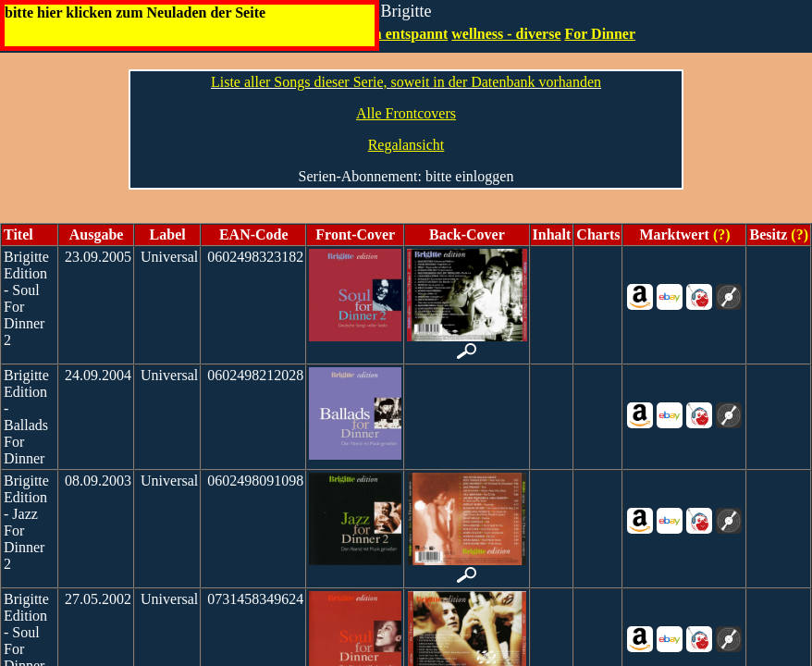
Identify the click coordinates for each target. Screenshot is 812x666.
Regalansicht (406, 145)
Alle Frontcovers (406, 113)
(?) (720, 234)
